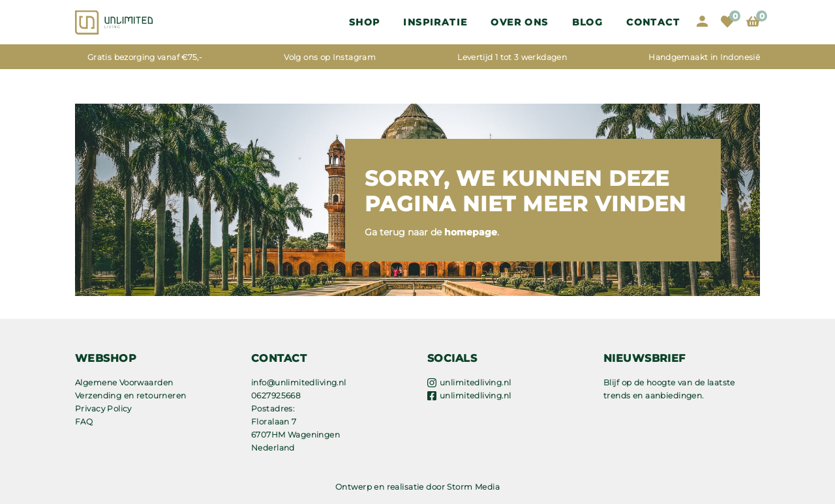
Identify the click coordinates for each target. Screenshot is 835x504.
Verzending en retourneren (131, 395)
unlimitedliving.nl (476, 382)
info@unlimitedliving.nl (299, 382)
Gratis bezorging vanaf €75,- (145, 57)
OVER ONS (519, 22)
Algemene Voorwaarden (124, 382)
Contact (653, 22)
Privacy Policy (103, 408)
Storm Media (473, 487)
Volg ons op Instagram (330, 57)
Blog (588, 22)
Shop (365, 22)
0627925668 (276, 395)
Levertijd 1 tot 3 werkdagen (512, 57)
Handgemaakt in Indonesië (704, 57)
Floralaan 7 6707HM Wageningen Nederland (296, 435)
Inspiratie (435, 22)
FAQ (84, 422)
